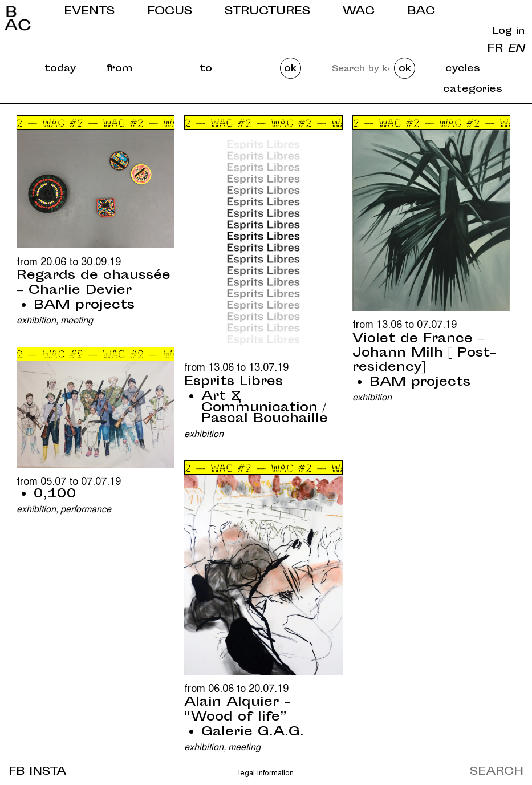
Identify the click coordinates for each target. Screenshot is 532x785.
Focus (170, 12)
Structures (267, 12)
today (60, 69)
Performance (86, 509)
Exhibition (36, 320)
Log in (509, 31)
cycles (463, 69)
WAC (359, 12)
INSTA (48, 772)
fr (495, 49)
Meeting (77, 320)
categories (473, 90)
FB (17, 772)
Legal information (266, 772)
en (516, 49)
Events (89, 12)
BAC (421, 12)
